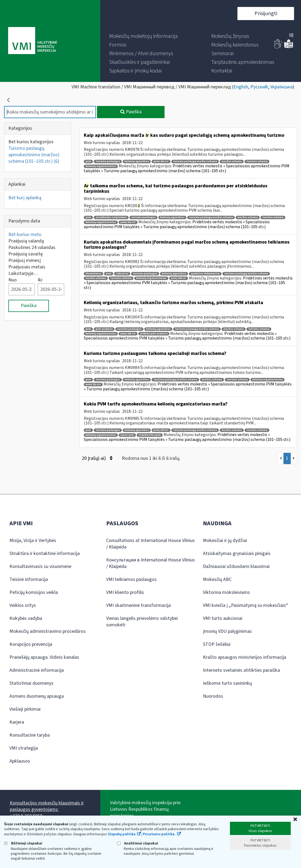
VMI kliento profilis (125, 592)
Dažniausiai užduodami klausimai (236, 566)
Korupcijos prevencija (31, 644)
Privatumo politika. (159, 834)
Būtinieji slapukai (23, 843)
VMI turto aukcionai (223, 618)
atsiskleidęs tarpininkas (111, 217)
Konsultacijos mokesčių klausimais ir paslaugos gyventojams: (47, 806)
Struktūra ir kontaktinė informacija (45, 553)
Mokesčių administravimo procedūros (48, 631)
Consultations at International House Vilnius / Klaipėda (150, 544)
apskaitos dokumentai (205, 274)
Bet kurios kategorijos (31, 142)
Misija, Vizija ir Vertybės (33, 541)
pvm (88, 162)
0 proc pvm (127, 435)
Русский (259, 87)
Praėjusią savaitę (26, 254)
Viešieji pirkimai (25, 709)
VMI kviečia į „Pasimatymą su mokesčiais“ (245, 605)
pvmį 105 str (179, 278)
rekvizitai (122, 274)
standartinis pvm (150, 435)
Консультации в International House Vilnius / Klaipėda (150, 563)
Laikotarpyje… (23, 273)
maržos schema (232, 162)
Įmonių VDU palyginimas (227, 631)
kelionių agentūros (137, 162)
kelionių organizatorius (101, 166)
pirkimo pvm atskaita (154, 334)
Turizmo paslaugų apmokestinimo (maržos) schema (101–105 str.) (34, 155)
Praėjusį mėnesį (25, 260)
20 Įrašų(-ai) (97, 458)
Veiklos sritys (23, 605)
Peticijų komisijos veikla (34, 592)
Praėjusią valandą (26, 241)
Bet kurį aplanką (25, 198)
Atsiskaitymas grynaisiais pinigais (237, 553)
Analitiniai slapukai (138, 843)
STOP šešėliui (217, 644)
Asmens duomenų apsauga (37, 696)
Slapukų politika (122, 834)
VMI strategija (24, 748)
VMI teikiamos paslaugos (131, 579)
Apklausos (20, 761)
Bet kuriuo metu (25, 235)
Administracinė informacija (37, 670)
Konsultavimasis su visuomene (40, 566)
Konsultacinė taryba (30, 735)
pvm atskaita (104, 329)
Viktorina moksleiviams (226, 592)
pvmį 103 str (128, 334)
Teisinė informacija (29, 579)
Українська (281, 87)
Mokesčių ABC (217, 579)
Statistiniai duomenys (31, 683)
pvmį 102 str (161, 162)
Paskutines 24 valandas (32, 247)
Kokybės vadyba (26, 618)
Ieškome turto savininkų (227, 683)
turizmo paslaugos (108, 162)
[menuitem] (143, 36)
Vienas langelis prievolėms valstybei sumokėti (142, 622)
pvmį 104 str (161, 430)
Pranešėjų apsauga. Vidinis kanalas (44, 657)
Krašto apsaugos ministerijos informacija (245, 657)
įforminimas (93, 274)
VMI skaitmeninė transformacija (138, 605)
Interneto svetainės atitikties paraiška (241, 670)
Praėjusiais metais (27, 267)
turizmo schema (257, 162)
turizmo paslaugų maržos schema (195, 162)
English (241, 87)
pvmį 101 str (128, 222)
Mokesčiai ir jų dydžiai (225, 541)
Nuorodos (213, 696)
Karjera (17, 722)
